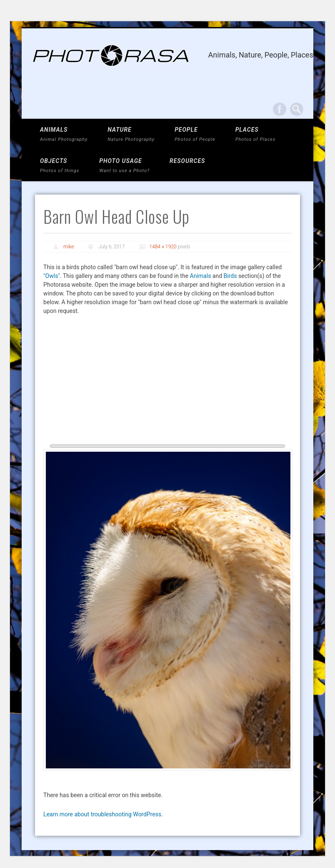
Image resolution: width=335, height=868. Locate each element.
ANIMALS (64, 134)
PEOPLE (195, 134)
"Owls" (52, 276)
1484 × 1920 (163, 247)
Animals (201, 276)
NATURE (131, 134)
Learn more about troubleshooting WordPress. (103, 814)
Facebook (280, 109)
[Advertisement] (167, 382)
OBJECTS (60, 166)
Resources (187, 161)
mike (69, 247)
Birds (230, 276)
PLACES (256, 134)
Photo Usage (124, 166)
